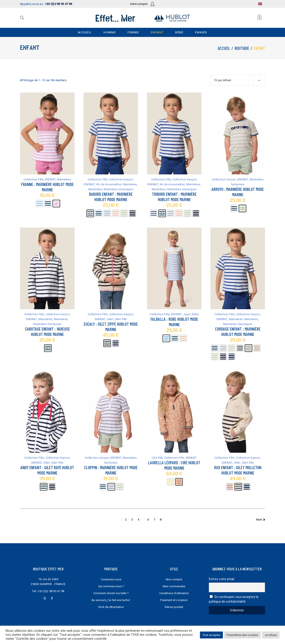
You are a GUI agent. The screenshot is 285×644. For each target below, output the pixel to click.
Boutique (242, 48)
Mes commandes (174, 586)
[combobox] (237, 80)
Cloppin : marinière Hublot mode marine (111, 470)
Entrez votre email (222, 579)
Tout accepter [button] (211, 635)
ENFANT (50, 179)
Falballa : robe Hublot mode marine (174, 322)
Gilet (110, 319)
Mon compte (174, 579)
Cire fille (158, 458)
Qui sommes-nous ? (111, 586)
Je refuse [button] (271, 635)
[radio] (39, 204)
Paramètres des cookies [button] (242, 635)
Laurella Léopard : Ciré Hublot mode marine (174, 465)
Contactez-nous (111, 579)
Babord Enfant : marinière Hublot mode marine (111, 197)
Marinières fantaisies (47, 324)
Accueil (224, 48)
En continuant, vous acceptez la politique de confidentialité (234, 599)
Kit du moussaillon (109, 184)
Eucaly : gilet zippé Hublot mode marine (111, 327)
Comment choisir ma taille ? (111, 593)
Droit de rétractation (111, 607)
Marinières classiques (118, 189)
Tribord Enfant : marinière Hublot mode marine (174, 197)
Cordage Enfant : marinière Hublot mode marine (238, 331)
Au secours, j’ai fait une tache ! (111, 600)
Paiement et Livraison (174, 600)
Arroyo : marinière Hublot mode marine (238, 192)
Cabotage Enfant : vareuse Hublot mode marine (47, 331)
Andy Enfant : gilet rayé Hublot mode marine (47, 470)
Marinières (64, 179)
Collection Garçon (121, 179)
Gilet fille (121, 319)
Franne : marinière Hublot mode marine (47, 187)
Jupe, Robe (191, 314)
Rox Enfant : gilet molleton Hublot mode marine (238, 470)
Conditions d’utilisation (174, 593)
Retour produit (174, 607)
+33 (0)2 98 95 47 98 (51, 591)
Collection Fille (34, 179)
